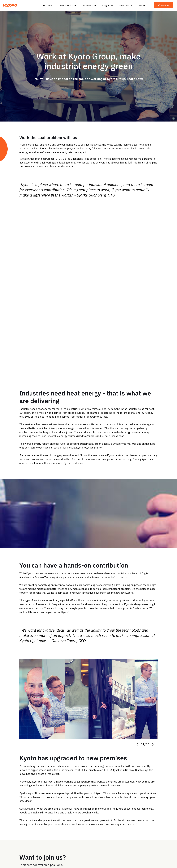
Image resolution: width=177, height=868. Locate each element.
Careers (139, 822)
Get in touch (103, 822)
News (172, 822)
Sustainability (156, 822)
